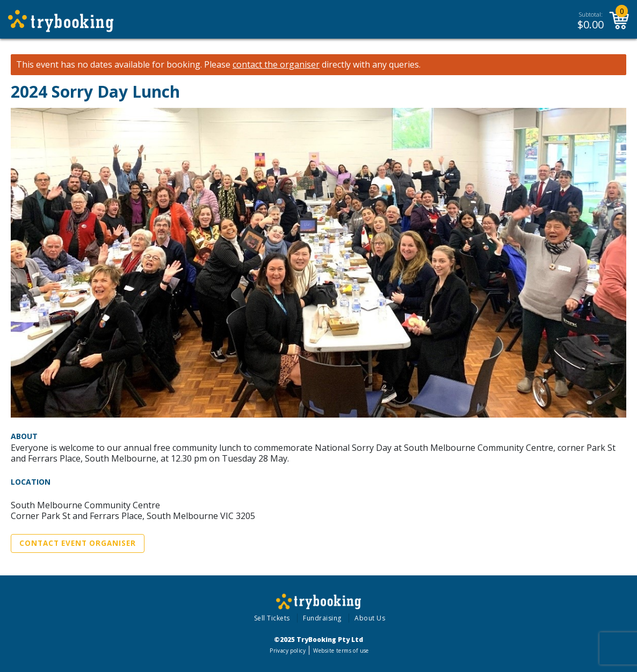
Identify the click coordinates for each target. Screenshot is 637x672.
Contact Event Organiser (78, 543)
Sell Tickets (272, 618)
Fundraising (322, 618)
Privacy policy (288, 651)
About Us (370, 618)
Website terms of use (341, 651)
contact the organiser (276, 65)
